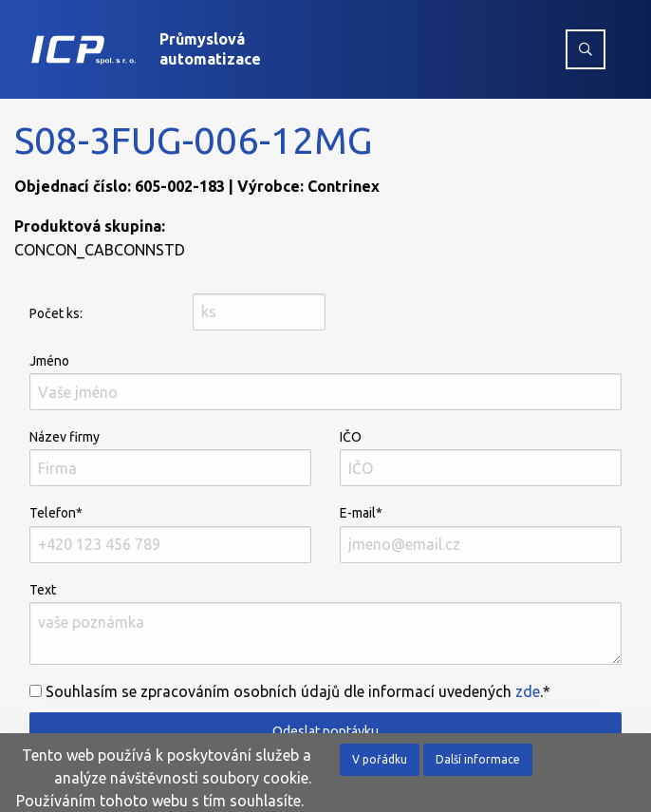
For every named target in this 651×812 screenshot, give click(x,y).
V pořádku (380, 759)
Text (325, 623)
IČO (481, 458)
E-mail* (481, 534)
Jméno (325, 382)
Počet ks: (56, 313)
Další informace (478, 759)
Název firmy (170, 458)
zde (528, 691)
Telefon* (170, 534)
